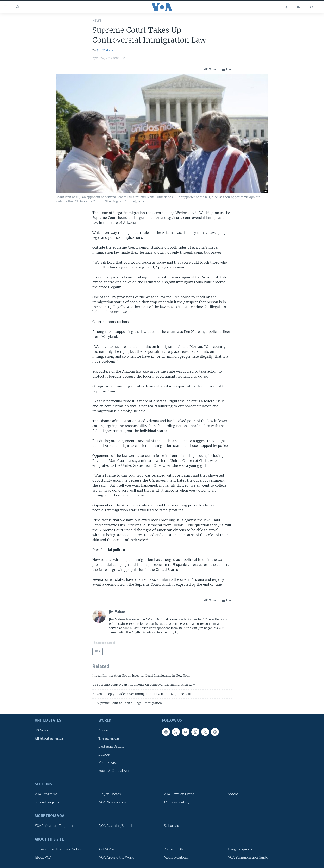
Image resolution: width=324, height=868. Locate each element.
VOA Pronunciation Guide (248, 857)
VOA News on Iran (113, 802)
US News (41, 730)
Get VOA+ (107, 849)
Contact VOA (173, 849)
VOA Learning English (116, 826)
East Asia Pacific (111, 746)
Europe (104, 755)
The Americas (109, 738)
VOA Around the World (117, 857)
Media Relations (176, 857)
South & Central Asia (114, 771)
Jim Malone (105, 50)
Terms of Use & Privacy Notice (58, 849)
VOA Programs (46, 794)
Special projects (47, 802)
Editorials (171, 826)
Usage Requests (240, 849)
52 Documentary (177, 802)
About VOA (43, 857)
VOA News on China (179, 794)
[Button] (210, 69)
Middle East (108, 763)
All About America (49, 738)
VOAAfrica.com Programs (55, 826)
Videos (233, 794)
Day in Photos (110, 794)
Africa (103, 730)
